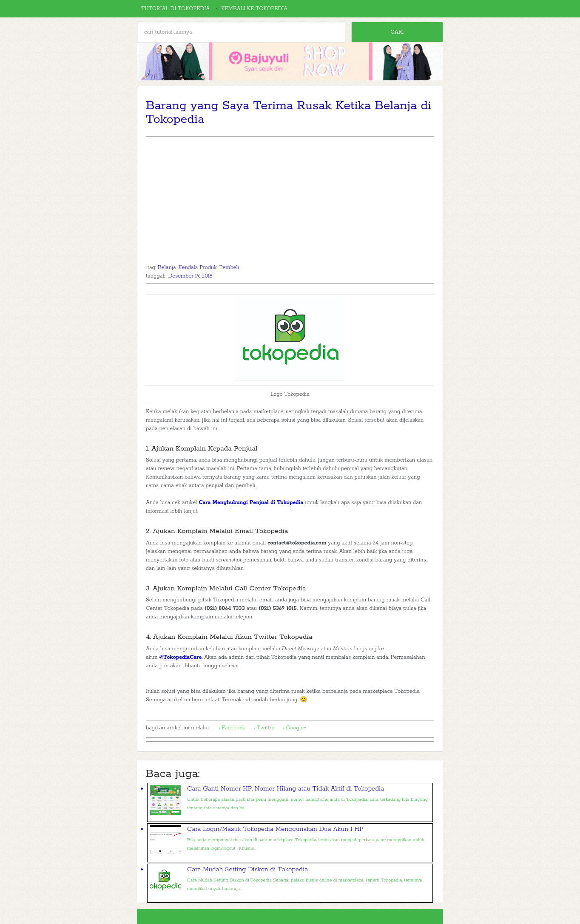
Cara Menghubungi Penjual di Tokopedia (251, 503)
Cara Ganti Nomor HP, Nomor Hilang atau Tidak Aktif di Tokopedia (286, 789)
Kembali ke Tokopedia (254, 9)
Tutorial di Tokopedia (175, 9)
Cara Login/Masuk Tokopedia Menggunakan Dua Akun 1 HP (275, 829)
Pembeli (229, 268)
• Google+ (295, 728)
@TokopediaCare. (181, 657)
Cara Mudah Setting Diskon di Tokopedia (247, 869)
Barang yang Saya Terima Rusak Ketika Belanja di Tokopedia (289, 113)
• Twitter (264, 728)
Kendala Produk (197, 268)
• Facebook (232, 728)
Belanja (167, 268)
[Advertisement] (290, 201)
